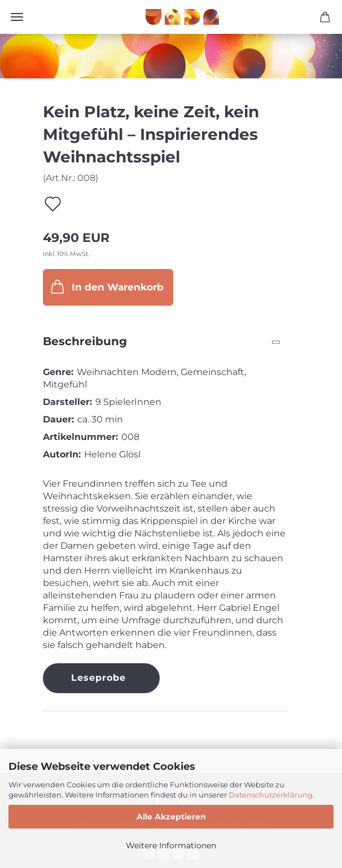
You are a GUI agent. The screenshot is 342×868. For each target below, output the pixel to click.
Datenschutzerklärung (271, 795)
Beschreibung (85, 341)
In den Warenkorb (106, 287)
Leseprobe (98, 678)
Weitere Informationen (171, 845)
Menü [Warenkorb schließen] (17, 17)
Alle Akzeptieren (171, 817)
